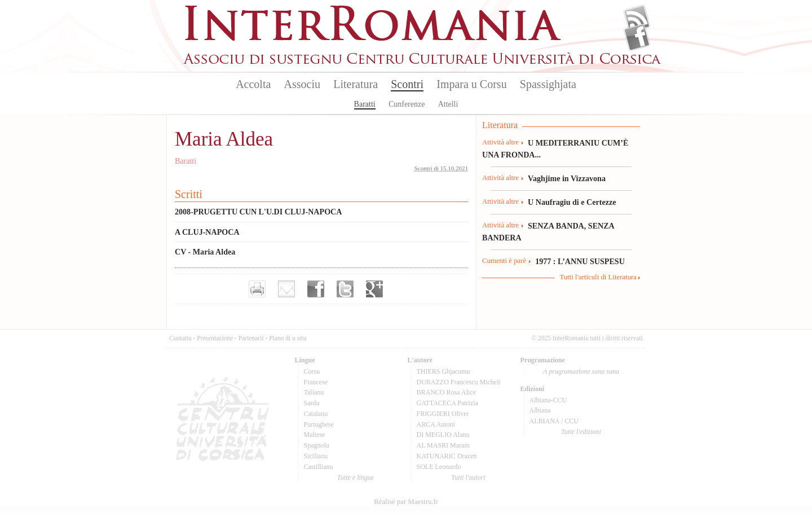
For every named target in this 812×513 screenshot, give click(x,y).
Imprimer (257, 289)
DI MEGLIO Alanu (443, 435)
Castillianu (319, 467)
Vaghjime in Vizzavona (567, 178)
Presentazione (215, 338)
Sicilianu (316, 456)
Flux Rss (637, 19)
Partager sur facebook (316, 289)
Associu (302, 84)
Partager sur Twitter (345, 289)
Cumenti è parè (504, 261)
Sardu (312, 403)
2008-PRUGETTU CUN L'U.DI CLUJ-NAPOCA (258, 212)
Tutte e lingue (356, 477)
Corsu (312, 371)
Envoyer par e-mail (286, 289)
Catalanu (316, 414)
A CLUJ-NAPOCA (207, 232)
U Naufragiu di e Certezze (572, 202)
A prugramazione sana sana (581, 371)
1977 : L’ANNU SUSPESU (580, 261)
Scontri (407, 84)
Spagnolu (317, 445)
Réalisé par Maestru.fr (406, 502)
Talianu (314, 392)
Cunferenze (407, 104)
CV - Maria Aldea (205, 252)
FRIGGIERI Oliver (443, 414)
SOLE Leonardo (439, 467)
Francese (316, 382)
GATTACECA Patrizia (447, 403)
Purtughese (319, 424)
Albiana (540, 410)
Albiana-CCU (548, 400)
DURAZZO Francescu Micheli (459, 382)
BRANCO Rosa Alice (446, 392)
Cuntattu (180, 338)
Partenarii (251, 338)
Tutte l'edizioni (581, 432)
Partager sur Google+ (374, 289)
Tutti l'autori (468, 477)
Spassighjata (548, 84)
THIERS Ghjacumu (443, 371)
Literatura (356, 84)
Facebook (637, 37)
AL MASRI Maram (443, 445)
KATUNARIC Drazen (447, 456)
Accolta (253, 84)
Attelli (448, 104)
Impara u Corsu (471, 84)
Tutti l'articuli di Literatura (598, 277)
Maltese (315, 435)
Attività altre (500, 142)
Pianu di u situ (288, 338)
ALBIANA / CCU (554, 421)
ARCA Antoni (436, 424)
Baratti (365, 104)
